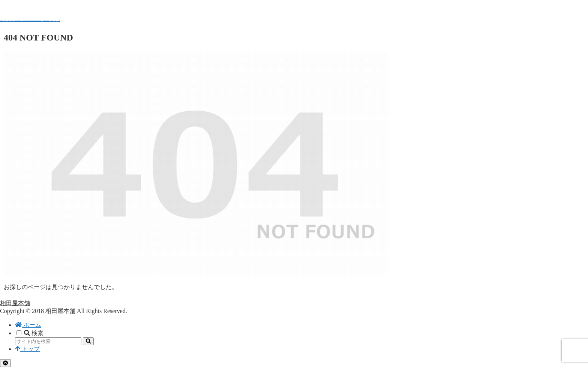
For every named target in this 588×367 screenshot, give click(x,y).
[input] (48, 341)
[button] (88, 341)
